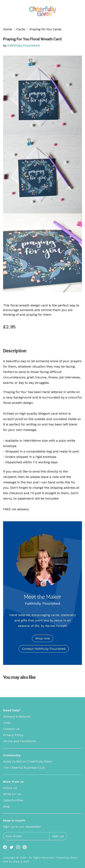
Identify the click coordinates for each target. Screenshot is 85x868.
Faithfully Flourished (24, 45)
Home (8, 29)
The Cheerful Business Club (24, 768)
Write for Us (12, 794)
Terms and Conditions (19, 741)
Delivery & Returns (17, 716)
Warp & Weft (21, 861)
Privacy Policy (13, 735)
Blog (6, 806)
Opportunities (13, 800)
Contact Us (11, 729)
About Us (10, 788)
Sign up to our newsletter (22, 827)
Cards (21, 29)
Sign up (58, 836)
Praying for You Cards (45, 29)
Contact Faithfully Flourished (44, 649)
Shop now (43, 638)
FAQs (7, 723)
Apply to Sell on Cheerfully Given (28, 761)
